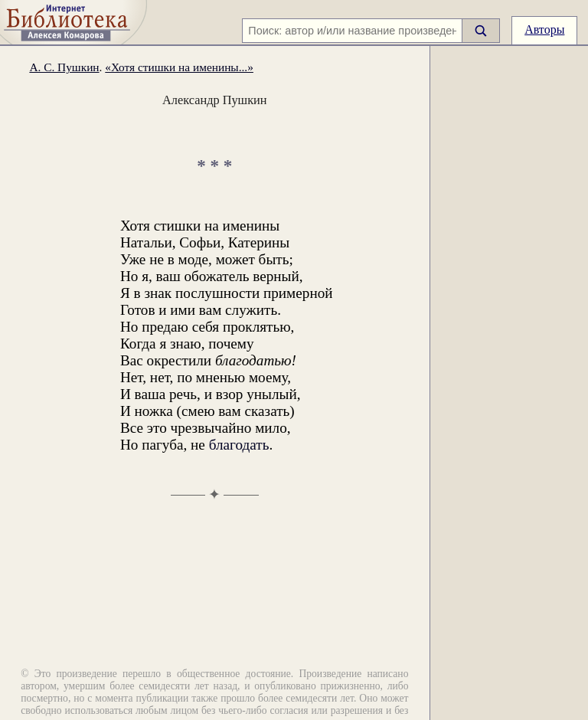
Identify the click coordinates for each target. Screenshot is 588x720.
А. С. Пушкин (64, 67)
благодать (239, 445)
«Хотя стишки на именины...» (179, 67)
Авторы (544, 29)
